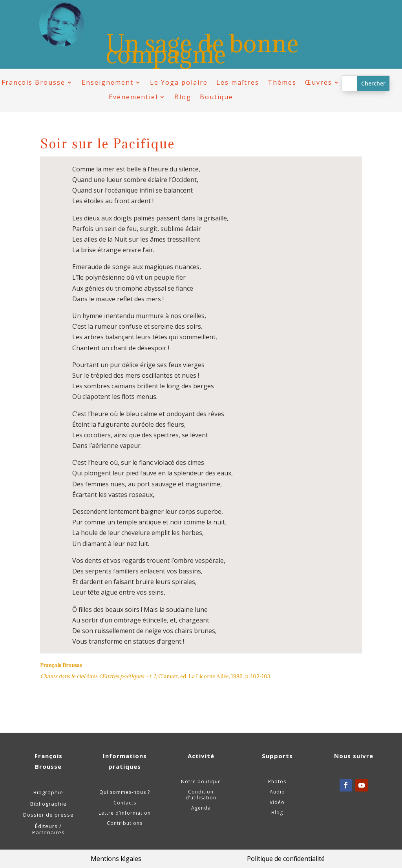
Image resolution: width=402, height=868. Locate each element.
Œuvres (319, 83)
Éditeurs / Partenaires (48, 829)
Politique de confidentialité (286, 859)
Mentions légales (116, 859)
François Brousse (33, 83)
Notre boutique (201, 782)
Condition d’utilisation (201, 794)
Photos (277, 782)
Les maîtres (238, 83)
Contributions (125, 823)
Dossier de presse (48, 815)
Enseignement (108, 83)
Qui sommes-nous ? (125, 792)
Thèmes (282, 83)
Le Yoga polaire (179, 83)
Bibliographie (48, 804)
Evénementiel (133, 97)
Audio (277, 792)
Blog (183, 97)
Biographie (48, 792)
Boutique (217, 97)
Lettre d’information (125, 813)
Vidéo (277, 802)
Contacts (125, 803)
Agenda (201, 808)
